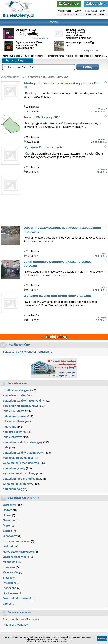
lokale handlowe (14, 421)
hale (6, 447)
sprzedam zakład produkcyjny (23, 442)
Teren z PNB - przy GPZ (42, 117)
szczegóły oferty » (40, 38)
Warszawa (9, 505)
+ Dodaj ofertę (54, 337)
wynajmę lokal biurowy (18, 484)
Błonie (7, 515)
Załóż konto (69, 4)
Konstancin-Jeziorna (16, 541)
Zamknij (102, 639)
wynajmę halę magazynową (21, 463)
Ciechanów (10, 536)
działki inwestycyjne (16, 390)
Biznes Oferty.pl (21, 56)
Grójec (7, 604)
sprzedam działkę (14, 395)
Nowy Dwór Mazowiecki (18, 552)
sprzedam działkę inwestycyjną (23, 401)
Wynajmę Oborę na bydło (43, 147)
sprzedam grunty (14, 468)
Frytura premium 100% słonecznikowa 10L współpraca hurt (29, 45)
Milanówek (10, 562)
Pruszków (9, 583)
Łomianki (9, 567)
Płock (7, 526)
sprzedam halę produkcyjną (21, 479)
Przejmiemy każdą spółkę (27, 32)
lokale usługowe (14, 411)
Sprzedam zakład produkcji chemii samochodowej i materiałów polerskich (78, 34)
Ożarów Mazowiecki (16, 557)
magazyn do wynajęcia (18, 458)
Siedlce (8, 578)
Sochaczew (10, 593)
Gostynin (9, 520)
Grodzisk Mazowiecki (17, 598)
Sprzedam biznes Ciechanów (21, 619)
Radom (7, 510)
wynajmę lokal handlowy (19, 473)
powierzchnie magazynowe (21, 406)
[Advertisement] (66, 199)
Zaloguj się (96, 4)
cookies (67, 641)
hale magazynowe (15, 416)
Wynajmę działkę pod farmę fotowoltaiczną (57, 296)
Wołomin (9, 546)
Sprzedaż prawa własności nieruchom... (27, 352)
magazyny (9, 427)
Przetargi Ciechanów (16, 625)
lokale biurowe (12, 437)
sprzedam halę (12, 489)
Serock (7, 531)
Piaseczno (10, 588)
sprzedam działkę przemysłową (23, 453)
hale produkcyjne (14, 432)
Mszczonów (11, 572)
